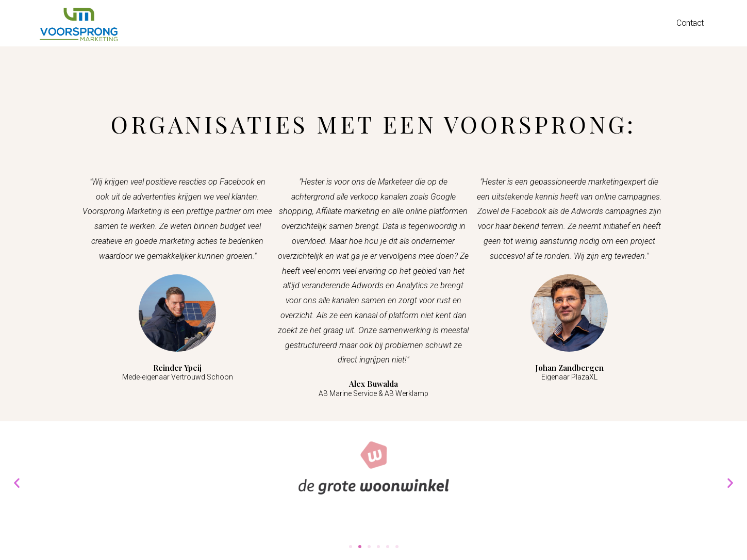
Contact (690, 23)
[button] (351, 547)
